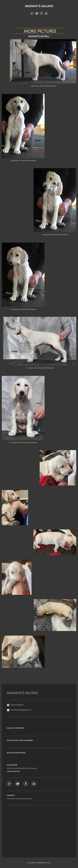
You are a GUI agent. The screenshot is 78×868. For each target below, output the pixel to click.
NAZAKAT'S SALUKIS (39, 6)
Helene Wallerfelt (13, 771)
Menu (39, 21)
